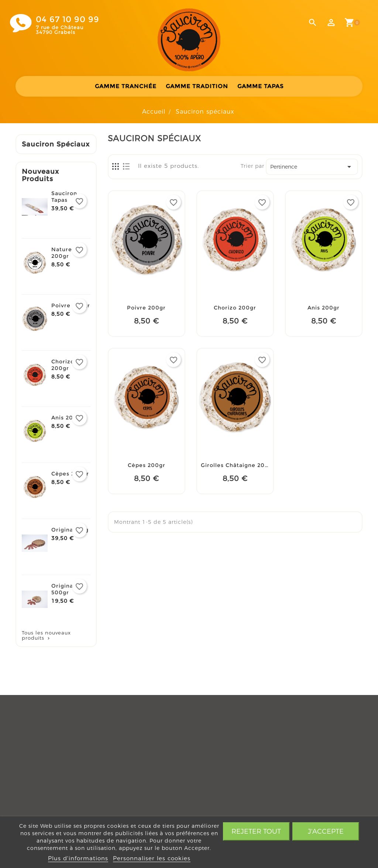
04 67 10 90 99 (68, 19)
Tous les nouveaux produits (46, 635)
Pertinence (312, 167)
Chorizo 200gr (63, 365)
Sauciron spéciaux (56, 144)
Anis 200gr (67, 418)
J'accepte (326, 831)
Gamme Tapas (260, 86)
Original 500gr (63, 589)
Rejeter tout (256, 831)
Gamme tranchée (126, 86)
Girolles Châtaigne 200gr (238, 465)
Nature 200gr (62, 253)
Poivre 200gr (71, 305)
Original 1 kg (70, 530)
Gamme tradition (197, 86)
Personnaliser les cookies (152, 858)
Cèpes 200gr (70, 474)
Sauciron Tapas (64, 197)
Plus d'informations (78, 858)
